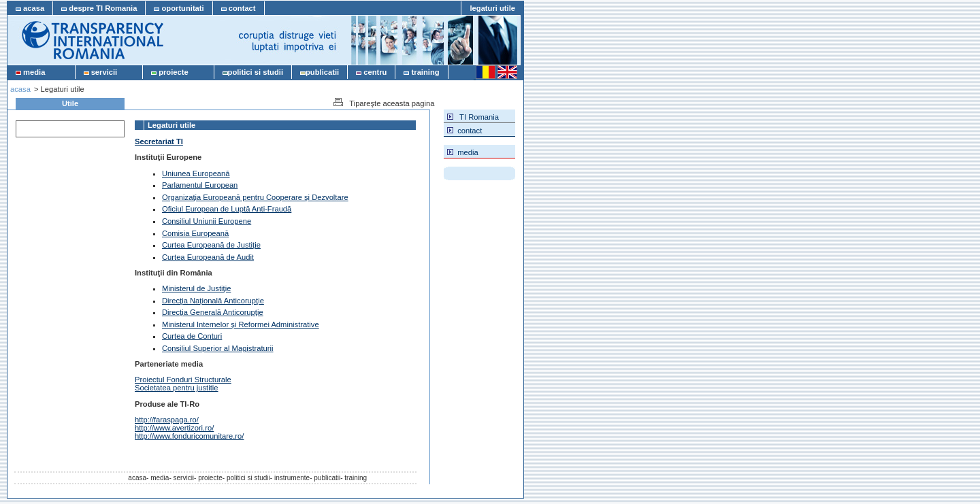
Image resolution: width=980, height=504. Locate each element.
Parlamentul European (200, 185)
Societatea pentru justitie (177, 388)
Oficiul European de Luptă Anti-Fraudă (227, 209)
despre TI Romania (99, 8)
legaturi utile (492, 8)
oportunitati (179, 8)
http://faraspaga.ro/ (167, 420)
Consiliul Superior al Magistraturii (218, 348)
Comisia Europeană (195, 233)
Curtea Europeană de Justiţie (211, 245)
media (41, 72)
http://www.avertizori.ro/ (174, 428)
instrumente (292, 478)
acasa (30, 8)
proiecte (178, 72)
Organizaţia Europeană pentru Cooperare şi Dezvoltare (255, 197)
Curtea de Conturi (192, 336)
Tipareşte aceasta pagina (383, 103)
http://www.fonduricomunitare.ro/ (189, 436)
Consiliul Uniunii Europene (207, 221)
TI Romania (473, 116)
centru (371, 72)
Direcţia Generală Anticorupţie (213, 312)
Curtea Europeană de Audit (208, 257)
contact (239, 8)
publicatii (320, 72)
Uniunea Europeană (196, 173)
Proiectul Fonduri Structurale (183, 380)
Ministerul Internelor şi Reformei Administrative (241, 324)
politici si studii (253, 72)
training (421, 72)
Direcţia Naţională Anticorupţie (213, 301)
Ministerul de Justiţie (196, 288)
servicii (109, 72)
